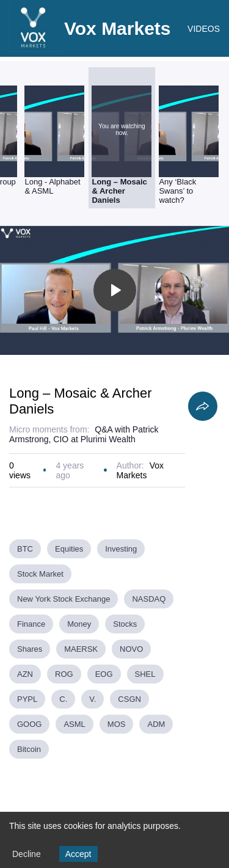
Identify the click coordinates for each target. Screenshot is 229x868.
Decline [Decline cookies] (27, 854)
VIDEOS (204, 29)
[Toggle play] (115, 290)
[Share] (203, 406)
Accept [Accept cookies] (78, 854)
